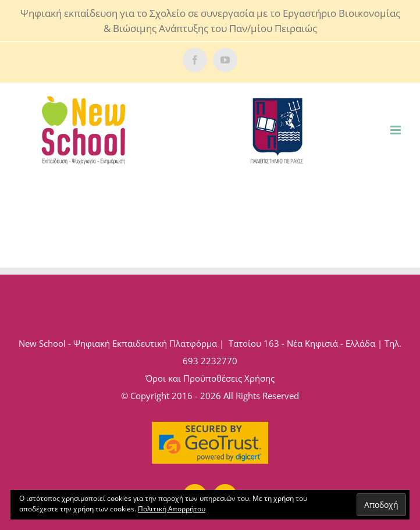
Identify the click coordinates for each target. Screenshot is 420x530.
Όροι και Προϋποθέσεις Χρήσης (210, 378)
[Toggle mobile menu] (396, 130)
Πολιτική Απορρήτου (172, 509)
